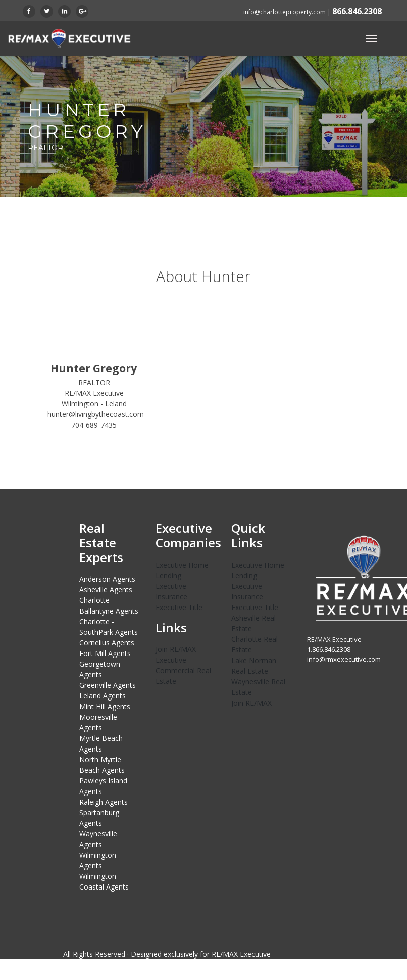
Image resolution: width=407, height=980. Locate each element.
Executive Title (179, 607)
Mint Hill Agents (105, 706)
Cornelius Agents (107, 643)
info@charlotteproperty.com (285, 12)
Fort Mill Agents (105, 653)
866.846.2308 (357, 11)
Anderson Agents (107, 579)
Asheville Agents (106, 590)
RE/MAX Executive (241, 954)
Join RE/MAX (251, 703)
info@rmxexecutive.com (344, 659)
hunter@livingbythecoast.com (96, 414)
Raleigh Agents (104, 802)
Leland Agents (103, 696)
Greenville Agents (108, 685)
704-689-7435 (94, 425)
